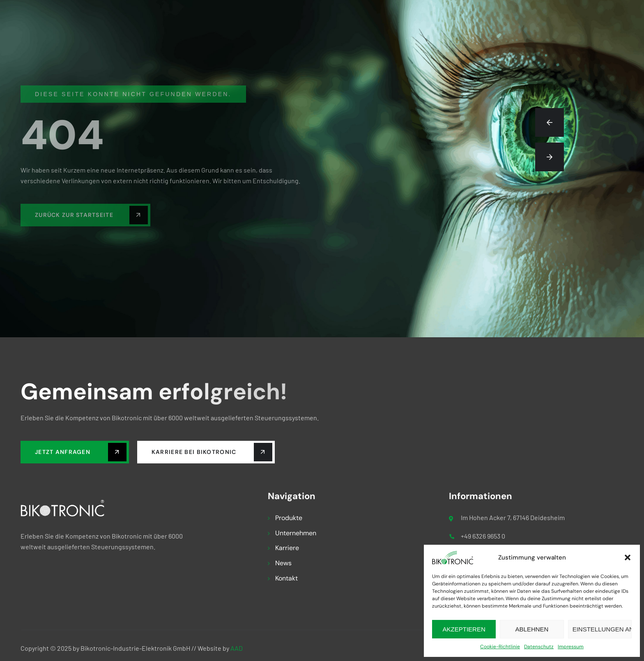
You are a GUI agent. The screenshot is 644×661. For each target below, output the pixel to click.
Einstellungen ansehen (602, 629)
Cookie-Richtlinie (500, 647)
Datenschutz (539, 647)
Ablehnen (532, 629)
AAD (237, 648)
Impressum (571, 647)
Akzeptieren (464, 629)
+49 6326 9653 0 (483, 536)
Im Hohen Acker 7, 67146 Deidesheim (513, 517)
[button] (628, 557)
